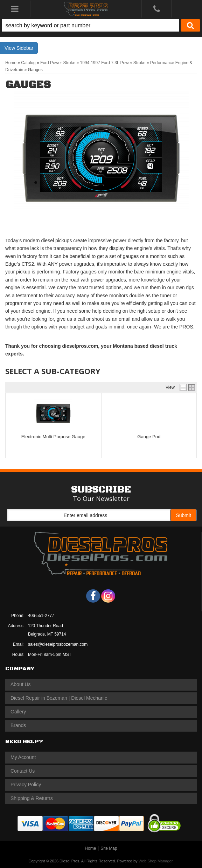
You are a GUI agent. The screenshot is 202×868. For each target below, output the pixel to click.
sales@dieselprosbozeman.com (58, 644)
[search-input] (90, 25)
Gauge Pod (149, 437)
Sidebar (25, 48)
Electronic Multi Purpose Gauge (53, 437)
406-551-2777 (41, 616)
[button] (101, 25)
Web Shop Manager (156, 861)
